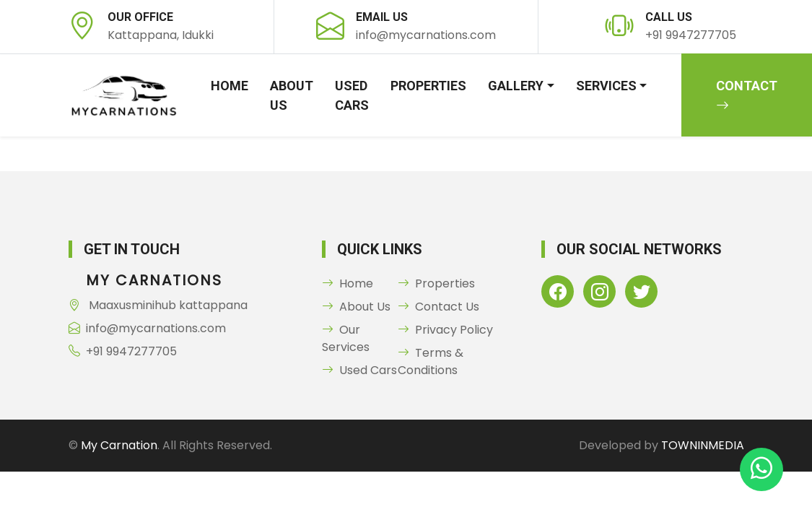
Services (606, 86)
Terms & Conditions (431, 361)
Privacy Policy (445, 330)
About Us (292, 95)
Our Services (346, 338)
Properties (428, 86)
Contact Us (438, 307)
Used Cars (352, 95)
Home (230, 86)
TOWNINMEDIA (703, 445)
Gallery (516, 86)
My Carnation (119, 445)
